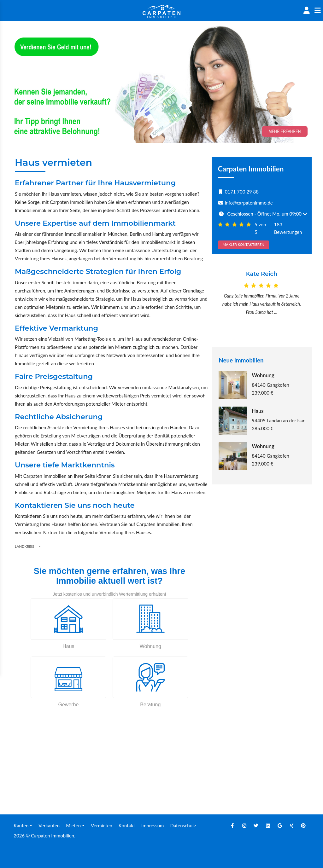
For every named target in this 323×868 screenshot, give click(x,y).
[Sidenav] (317, 10)
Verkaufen (49, 825)
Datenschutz (183, 825)
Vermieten (102, 825)
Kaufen (21, 825)
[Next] (304, 301)
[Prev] (219, 301)
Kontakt (127, 825)
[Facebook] (232, 825)
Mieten (73, 825)
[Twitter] (256, 825)
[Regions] (40, 547)
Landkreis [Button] (24, 546)
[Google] (280, 825)
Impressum (153, 825)
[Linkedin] (268, 825)
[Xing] (292, 825)
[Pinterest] (303, 825)
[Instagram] (244, 825)
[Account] (306, 10)
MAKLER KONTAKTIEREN (244, 244)
